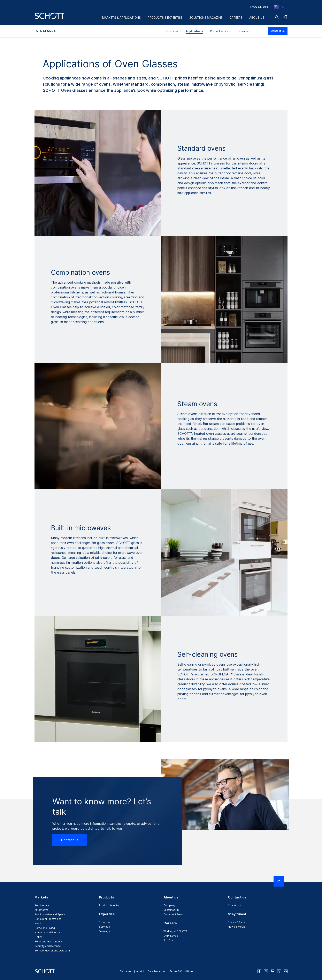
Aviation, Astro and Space (50, 914)
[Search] (277, 17)
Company (169, 905)
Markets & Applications (121, 18)
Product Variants (220, 31)
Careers (236, 18)
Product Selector (109, 905)
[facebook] (259, 971)
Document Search (174, 914)
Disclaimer (126, 971)
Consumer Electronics (48, 919)
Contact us (278, 31)
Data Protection (157, 971)
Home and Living (45, 928)
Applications (194, 31)
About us (257, 18)
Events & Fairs (236, 922)
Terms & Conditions (181, 971)
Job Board (170, 940)
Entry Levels (171, 936)
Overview (172, 31)
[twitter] (279, 971)
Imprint (140, 971)
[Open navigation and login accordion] (285, 17)
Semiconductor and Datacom (52, 951)
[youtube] (286, 971)
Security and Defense (48, 946)
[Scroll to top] (279, 881)
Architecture (42, 905)
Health (38, 923)
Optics (39, 937)
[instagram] (266, 971)
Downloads (245, 31)
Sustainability (171, 910)
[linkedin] (273, 971)
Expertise (105, 922)
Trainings (104, 931)
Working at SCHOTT (175, 931)
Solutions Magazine (206, 18)
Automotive (41, 910)
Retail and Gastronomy (48, 941)
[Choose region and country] (279, 7)
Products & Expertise (165, 18)
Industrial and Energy (47, 932)
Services (104, 927)
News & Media (259, 7)
